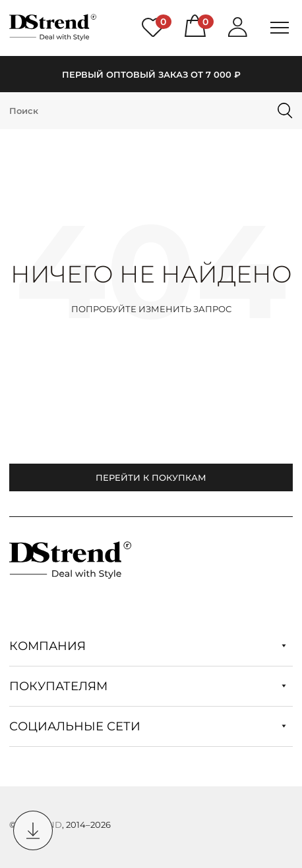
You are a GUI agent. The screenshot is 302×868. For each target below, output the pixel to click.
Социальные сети (148, 726)
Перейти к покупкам (151, 477)
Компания (148, 646)
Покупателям (148, 686)
